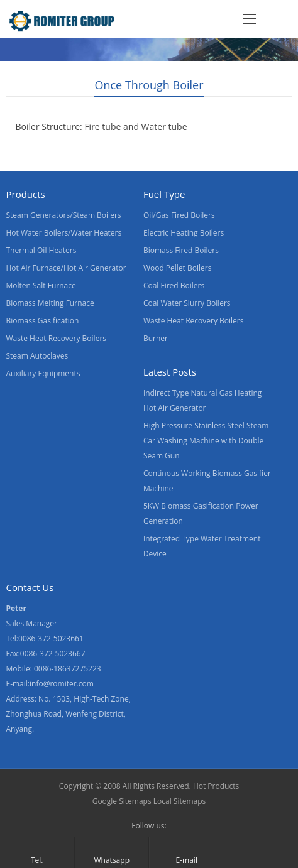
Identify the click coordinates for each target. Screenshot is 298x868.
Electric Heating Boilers (184, 233)
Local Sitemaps (180, 801)
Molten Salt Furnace (41, 285)
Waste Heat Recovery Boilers (56, 338)
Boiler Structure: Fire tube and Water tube (101, 127)
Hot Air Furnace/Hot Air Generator (66, 268)
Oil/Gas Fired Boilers (179, 215)
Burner (156, 338)
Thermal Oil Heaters (41, 250)
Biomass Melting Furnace (50, 303)
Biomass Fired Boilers (181, 250)
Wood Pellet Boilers (178, 268)
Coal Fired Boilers (174, 285)
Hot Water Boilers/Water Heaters (63, 233)
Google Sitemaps (122, 801)
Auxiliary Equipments (43, 373)
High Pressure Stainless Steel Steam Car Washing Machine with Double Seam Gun (206, 441)
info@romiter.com (62, 684)
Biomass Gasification (42, 321)
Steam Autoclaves (37, 356)
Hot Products (216, 786)
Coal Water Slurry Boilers (187, 303)
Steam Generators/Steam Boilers (63, 215)
